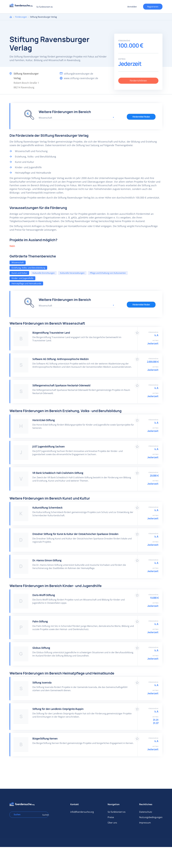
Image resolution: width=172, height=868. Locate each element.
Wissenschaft (18, 262)
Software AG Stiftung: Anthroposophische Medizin (61, 359)
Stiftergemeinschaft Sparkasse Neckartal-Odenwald (61, 385)
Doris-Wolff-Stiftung (44, 595)
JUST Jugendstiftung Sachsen (49, 447)
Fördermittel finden (141, 117)
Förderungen (21, 17)
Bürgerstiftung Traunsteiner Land (51, 333)
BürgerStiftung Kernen (45, 739)
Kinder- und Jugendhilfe (22, 278)
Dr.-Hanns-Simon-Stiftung (47, 560)
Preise (111, 817)
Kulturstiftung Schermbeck (47, 508)
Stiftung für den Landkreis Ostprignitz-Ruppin (58, 709)
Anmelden (132, 7)
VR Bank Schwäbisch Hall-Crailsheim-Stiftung (58, 473)
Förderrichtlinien (138, 81)
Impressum (145, 823)
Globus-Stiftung (41, 648)
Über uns (112, 823)
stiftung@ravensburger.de (78, 74)
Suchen (44, 815)
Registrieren (153, 7)
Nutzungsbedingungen (151, 817)
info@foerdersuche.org (82, 812)
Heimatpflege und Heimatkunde (26, 283)
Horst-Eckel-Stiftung (44, 420)
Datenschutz (146, 812)
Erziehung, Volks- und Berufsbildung (28, 268)
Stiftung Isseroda (42, 683)
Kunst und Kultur (19, 273)
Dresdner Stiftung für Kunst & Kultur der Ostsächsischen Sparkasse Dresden (75, 534)
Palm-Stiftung (40, 621)
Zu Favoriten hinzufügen (137, 333)
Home (11, 17)
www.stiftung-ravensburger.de (81, 78)
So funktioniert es (45, 7)
